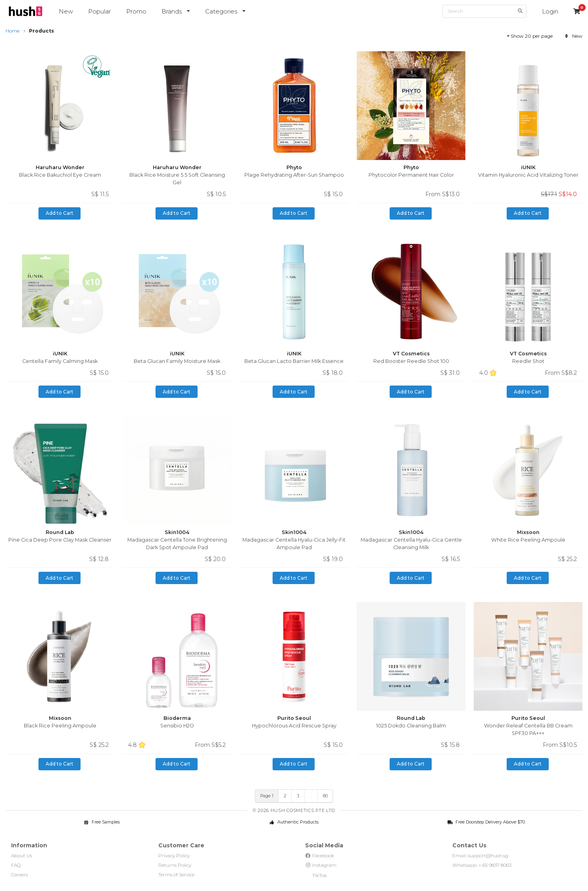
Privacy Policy (174, 855)
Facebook (320, 855)
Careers (19, 875)
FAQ (16, 865)
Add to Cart (60, 213)
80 (325, 796)
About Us (22, 855)
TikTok (316, 875)
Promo (136, 11)
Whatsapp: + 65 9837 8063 (482, 865)
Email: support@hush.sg (480, 855)
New (66, 11)
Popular (99, 11)
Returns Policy (175, 865)
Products (41, 31)
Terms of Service (176, 875)
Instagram (321, 865)
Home (12, 31)
